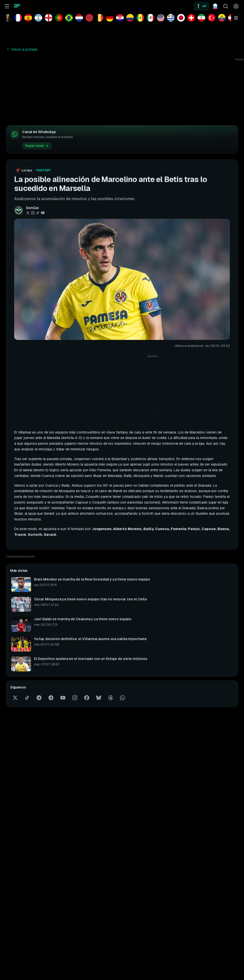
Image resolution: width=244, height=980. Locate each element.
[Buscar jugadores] (226, 6)
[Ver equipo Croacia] (120, 18)
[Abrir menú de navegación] (7, 6)
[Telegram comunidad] (51, 698)
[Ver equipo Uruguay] (171, 18)
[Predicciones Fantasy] (215, 6)
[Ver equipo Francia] (18, 18)
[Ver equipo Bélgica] (100, 18)
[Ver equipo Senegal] (140, 18)
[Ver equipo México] (150, 18)
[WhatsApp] (122, 698)
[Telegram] (39, 698)
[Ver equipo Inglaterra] (49, 18)
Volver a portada (22, 49)
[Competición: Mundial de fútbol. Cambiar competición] (8, 18)
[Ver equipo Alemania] (110, 18)
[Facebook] (87, 698)
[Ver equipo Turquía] (212, 18)
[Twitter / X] (28, 213)
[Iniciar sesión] (236, 6)
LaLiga (24, 170)
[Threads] (111, 698)
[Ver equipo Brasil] (69, 18)
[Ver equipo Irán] (201, 18)
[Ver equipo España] (28, 18)
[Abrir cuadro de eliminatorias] (236, 18)
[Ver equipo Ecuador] (222, 18)
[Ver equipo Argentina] (38, 18)
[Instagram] (33, 213)
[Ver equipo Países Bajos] (79, 18)
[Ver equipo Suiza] (191, 18)
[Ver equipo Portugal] (59, 18)
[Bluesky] (99, 698)
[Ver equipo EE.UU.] (161, 18)
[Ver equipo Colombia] (130, 18)
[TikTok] (38, 213)
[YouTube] (43, 213)
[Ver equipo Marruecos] (89, 18)
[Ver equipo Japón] (181, 18)
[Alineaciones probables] (201, 6)
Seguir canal (37, 146)
